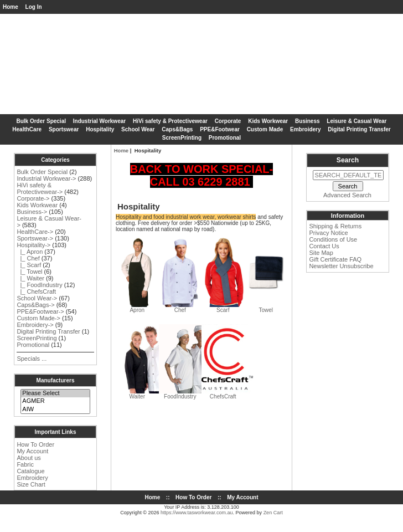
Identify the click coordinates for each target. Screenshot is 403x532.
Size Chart (31, 484)
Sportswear (64, 129)
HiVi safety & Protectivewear (170, 121)
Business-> (32, 212)
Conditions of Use (333, 239)
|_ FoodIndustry (39, 285)
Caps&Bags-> (35, 305)
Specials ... (32, 359)
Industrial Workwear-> (46, 178)
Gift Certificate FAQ (335, 259)
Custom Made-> (38, 318)
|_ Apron (30, 252)
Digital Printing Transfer (359, 129)
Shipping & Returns (335, 226)
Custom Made (265, 129)
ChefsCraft (227, 394)
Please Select (55, 393)
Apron (137, 308)
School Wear (138, 129)
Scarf (223, 308)
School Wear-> (37, 298)
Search (348, 160)
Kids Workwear (268, 121)
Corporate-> (33, 198)
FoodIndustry (193, 394)
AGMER (55, 401)
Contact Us (324, 246)
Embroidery (306, 129)
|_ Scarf (29, 265)
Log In (34, 7)
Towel (266, 308)
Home (11, 7)
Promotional (225, 138)
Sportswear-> (35, 238)
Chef (180, 308)
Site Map (321, 253)
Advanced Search (347, 195)
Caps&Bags (177, 129)
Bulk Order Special (41, 121)
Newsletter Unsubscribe (341, 266)
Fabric (25, 464)
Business (307, 121)
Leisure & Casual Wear (356, 121)
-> (33, 245)
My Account (32, 451)
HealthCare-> (35, 232)
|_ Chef (28, 258)
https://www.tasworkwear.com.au (197, 513)
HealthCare (27, 129)
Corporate (228, 121)
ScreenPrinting (182, 138)
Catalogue (30, 471)
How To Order (35, 444)
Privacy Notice (328, 233)
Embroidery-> (35, 325)
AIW (55, 410)
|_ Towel (29, 272)
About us (29, 458)
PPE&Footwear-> (40, 311)
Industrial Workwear (99, 121)
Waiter (150, 394)
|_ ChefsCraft (36, 291)
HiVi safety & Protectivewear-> (40, 188)
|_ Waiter (30, 278)
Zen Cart (273, 513)
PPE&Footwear (220, 129)
